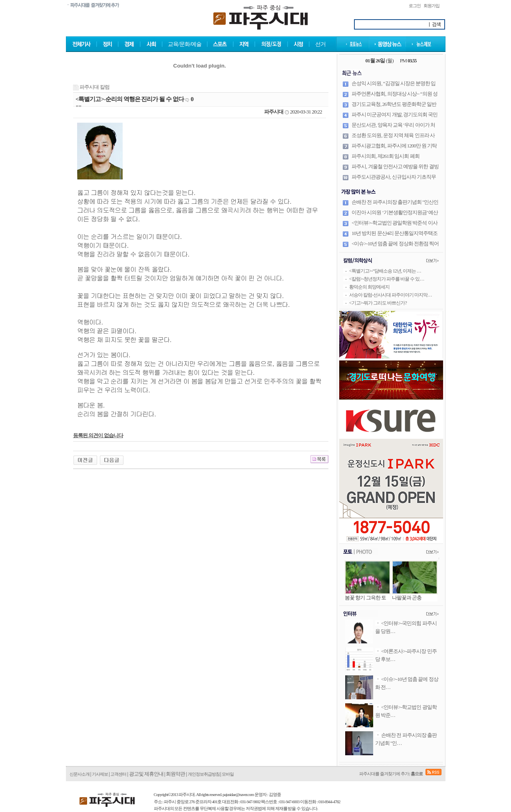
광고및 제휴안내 (146, 774)
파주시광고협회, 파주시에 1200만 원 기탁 (394, 146)
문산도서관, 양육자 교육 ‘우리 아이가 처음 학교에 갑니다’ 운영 (393, 128)
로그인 (415, 6)
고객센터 (118, 774)
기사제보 (100, 774)
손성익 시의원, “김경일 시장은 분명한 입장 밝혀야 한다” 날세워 (394, 87)
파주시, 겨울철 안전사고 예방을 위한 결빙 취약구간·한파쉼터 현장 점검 (395, 170)
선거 (320, 44)
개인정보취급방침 (204, 774)
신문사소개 (80, 774)
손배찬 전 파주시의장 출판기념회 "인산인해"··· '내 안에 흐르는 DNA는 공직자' (395, 205)
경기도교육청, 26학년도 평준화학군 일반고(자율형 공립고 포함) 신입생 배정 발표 (394, 107)
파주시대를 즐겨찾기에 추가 (384, 774)
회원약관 (175, 774)
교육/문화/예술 (185, 44)
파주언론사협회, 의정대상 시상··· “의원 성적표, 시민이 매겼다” (395, 97)
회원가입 (431, 6)
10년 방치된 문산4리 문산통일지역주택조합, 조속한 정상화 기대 (395, 237)
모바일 (228, 774)
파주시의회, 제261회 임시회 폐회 (386, 156)
